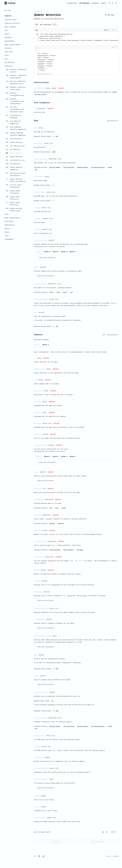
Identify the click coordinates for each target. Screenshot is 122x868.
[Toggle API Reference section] (10, 62)
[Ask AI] (116, 30)
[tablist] (73, 47)
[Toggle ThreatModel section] (10, 239)
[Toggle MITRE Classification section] (13, 218)
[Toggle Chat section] (7, 30)
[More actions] (117, 15)
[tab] (37, 47)
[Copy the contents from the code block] (113, 30)
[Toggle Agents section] (8, 34)
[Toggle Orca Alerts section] (10, 221)
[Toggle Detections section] (9, 66)
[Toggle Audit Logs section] (9, 52)
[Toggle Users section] (7, 55)
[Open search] (109, 3)
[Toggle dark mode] (116, 3)
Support (104, 3)
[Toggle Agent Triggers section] (11, 27)
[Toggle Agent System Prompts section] (13, 45)
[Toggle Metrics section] (8, 229)
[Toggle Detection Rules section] (11, 20)
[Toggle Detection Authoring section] (13, 23)
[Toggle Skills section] (8, 232)
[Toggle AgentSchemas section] (10, 41)
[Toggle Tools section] (7, 236)
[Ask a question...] (76, 846)
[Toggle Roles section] (7, 214)
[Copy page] (109, 15)
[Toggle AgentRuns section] (9, 37)
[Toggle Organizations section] (10, 225)
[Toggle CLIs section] (7, 59)
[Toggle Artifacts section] (9, 48)
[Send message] (116, 847)
